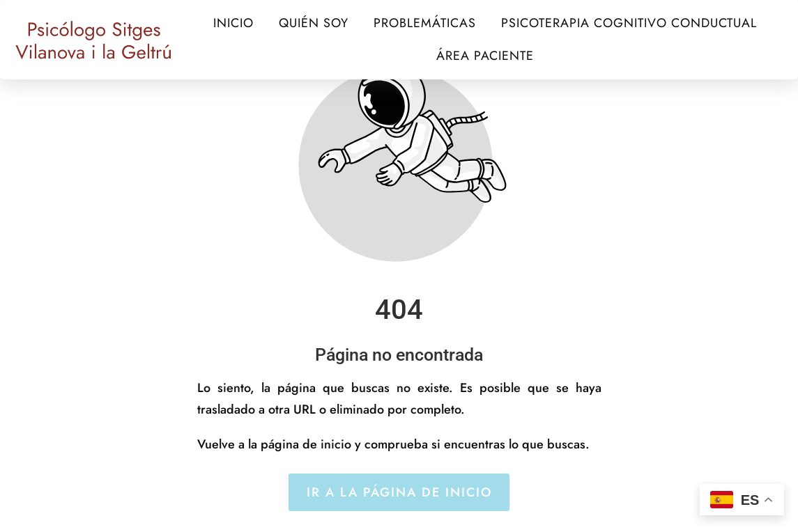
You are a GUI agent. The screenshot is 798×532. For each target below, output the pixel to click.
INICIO (233, 23)
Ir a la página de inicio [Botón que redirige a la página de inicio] (399, 492)
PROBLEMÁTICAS (425, 23)
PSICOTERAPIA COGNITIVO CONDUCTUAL (629, 23)
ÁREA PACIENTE (485, 56)
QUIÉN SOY (314, 23)
